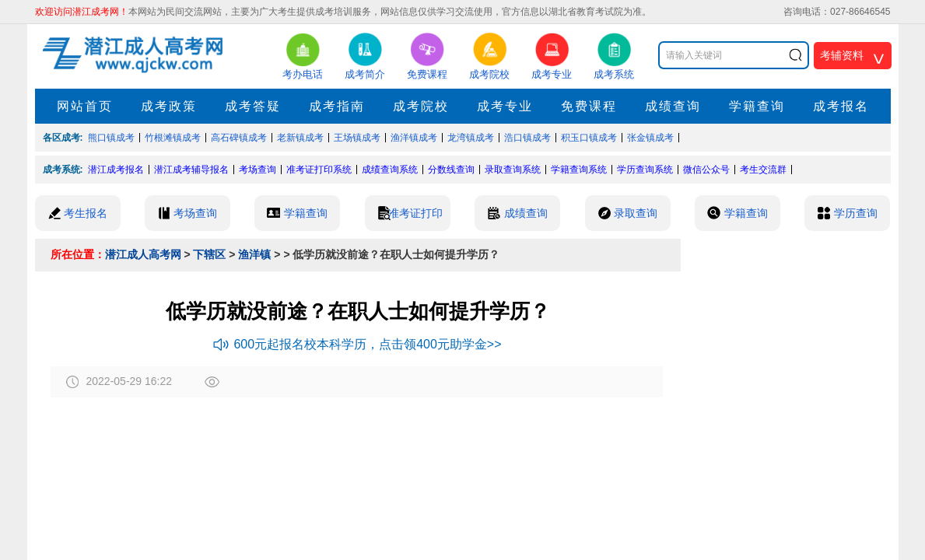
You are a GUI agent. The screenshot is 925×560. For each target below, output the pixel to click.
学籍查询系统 (579, 170)
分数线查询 (451, 170)
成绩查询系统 (390, 170)
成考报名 (841, 106)
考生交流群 (763, 170)
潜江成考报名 (116, 170)
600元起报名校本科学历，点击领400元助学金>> (357, 344)
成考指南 (337, 106)
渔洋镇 (254, 254)
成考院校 (421, 106)
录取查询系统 (513, 170)
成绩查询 (673, 106)
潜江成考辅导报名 (191, 170)
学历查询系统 (645, 170)
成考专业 (505, 106)
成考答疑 (253, 106)
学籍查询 (757, 106)
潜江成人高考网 (143, 254)
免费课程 (589, 106)
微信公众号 (706, 170)
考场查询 (258, 170)
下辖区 (209, 254)
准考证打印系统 (319, 170)
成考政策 (169, 106)
